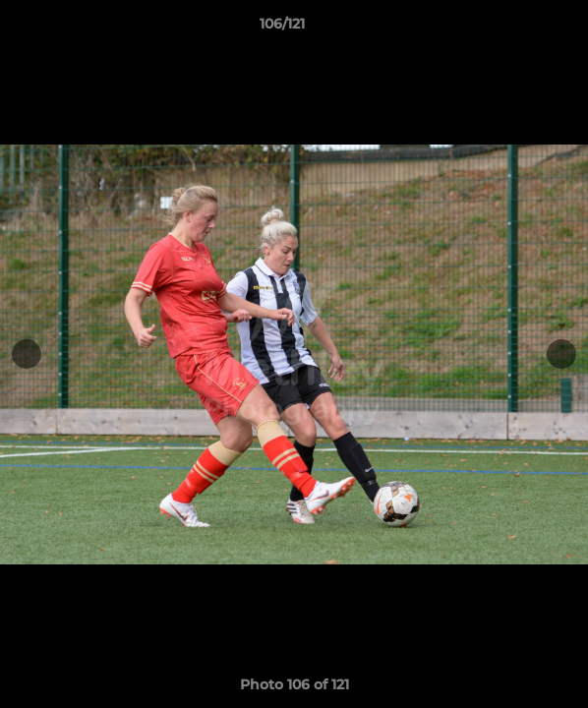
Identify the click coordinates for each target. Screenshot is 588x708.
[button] (517, 29)
